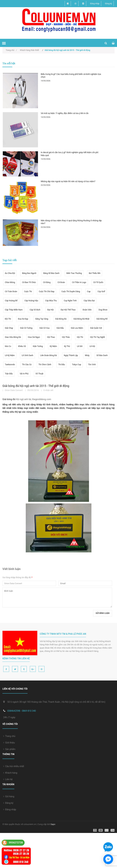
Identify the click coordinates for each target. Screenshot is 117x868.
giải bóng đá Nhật (81, 319)
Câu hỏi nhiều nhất (14, 766)
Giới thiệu (9, 743)
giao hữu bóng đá (13, 337)
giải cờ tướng (26, 328)
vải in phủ (24, 374)
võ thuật (39, 374)
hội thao (51, 337)
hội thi (80, 337)
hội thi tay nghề (97, 337)
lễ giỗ (80, 346)
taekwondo (10, 365)
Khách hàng (10, 773)
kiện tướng (38, 346)
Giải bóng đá (9, 399)
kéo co (8, 346)
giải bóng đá (61, 319)
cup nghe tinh (70, 301)
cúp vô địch (35, 310)
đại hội (50, 310)
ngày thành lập (71, 355)
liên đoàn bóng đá (49, 355)
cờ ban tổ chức (29, 282)
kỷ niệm (53, 346)
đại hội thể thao (68, 310)
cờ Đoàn (61, 282)
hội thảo (66, 337)
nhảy (87, 355)
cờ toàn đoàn (11, 292)
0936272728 (16, 843)
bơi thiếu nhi (95, 273)
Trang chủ (11, 50)
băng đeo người (29, 273)
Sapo (53, 824)
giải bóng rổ (102, 319)
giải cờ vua (44, 328)
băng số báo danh (51, 273)
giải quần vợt (96, 328)
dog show (103, 310)
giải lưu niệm (77, 328)
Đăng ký (108, 4)
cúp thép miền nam (14, 310)
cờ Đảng (47, 282)
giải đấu (60, 328)
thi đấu (62, 365)
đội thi (8, 319)
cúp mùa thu (51, 301)
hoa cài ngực (34, 337)
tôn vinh (92, 365)
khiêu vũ (22, 346)
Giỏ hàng (9, 796)
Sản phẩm (9, 749)
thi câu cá (27, 365)
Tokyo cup (76, 365)
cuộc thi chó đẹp (47, 292)
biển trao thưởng (74, 273)
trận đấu (9, 374)
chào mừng (10, 282)
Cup (89, 292)
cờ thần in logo (79, 282)
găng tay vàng (42, 319)
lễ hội (92, 346)
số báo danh (102, 355)
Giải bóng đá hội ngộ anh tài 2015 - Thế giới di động (36, 386)
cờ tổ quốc (98, 282)
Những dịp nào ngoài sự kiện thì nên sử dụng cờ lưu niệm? (68, 181)
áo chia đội (10, 273)
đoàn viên (87, 310)
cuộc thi (28, 292)
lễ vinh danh (27, 355)
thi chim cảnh (45, 365)
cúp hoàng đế (11, 301)
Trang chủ (9, 736)
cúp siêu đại (89, 301)
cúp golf (101, 292)
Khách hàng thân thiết (29, 50)
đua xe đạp (23, 319)
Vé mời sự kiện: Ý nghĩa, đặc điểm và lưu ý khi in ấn (65, 113)
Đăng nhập (95, 4)
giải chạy (9, 328)
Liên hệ (8, 779)
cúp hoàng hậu (31, 301)
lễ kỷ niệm (10, 355)
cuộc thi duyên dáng (71, 292)
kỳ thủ (67, 346)
